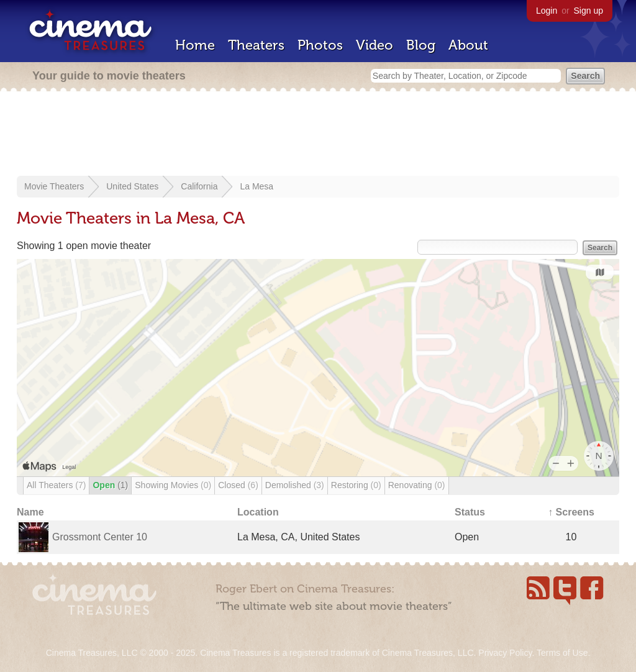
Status (470, 512)
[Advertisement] (318, 135)
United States (132, 186)
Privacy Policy (505, 653)
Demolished (295, 485)
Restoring (356, 485)
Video (375, 45)
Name (30, 512)
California (199, 186)
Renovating (417, 485)
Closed (238, 485)
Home (195, 45)
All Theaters (56, 485)
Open (110, 485)
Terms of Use (562, 653)
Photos (320, 45)
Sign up (588, 11)
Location (258, 512)
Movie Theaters (54, 186)
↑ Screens (571, 512)
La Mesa (257, 186)
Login (547, 11)
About (468, 45)
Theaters (256, 45)
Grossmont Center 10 (100, 537)
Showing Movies (173, 485)
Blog (421, 45)
